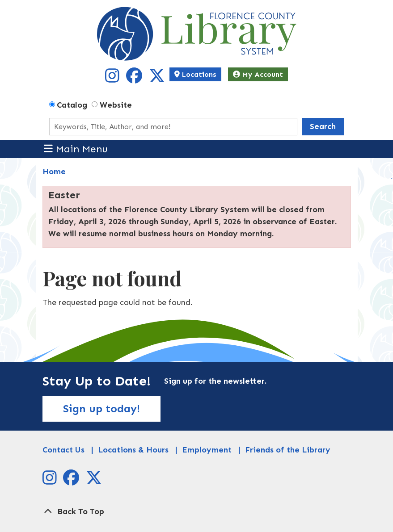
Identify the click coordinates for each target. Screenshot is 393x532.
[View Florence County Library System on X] (157, 79)
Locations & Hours (133, 450)
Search (323, 126)
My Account (258, 74)
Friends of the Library (288, 450)
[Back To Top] (197, 512)
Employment (207, 450)
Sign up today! (101, 408)
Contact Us (63, 450)
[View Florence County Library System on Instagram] (113, 79)
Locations (195, 74)
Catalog (72, 105)
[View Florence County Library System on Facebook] (135, 79)
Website (116, 105)
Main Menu (76, 149)
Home (54, 172)
